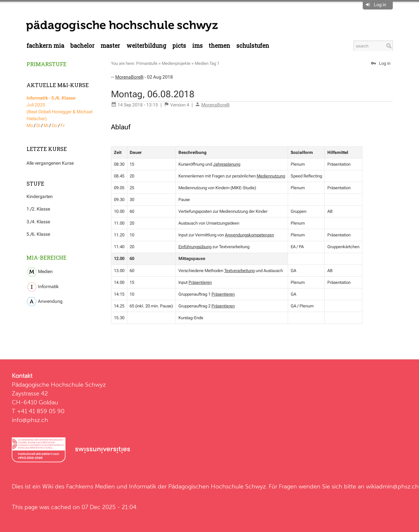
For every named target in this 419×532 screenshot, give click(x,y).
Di (38, 125)
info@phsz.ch (30, 420)
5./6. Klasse (38, 234)
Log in (380, 5)
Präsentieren (200, 282)
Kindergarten (40, 196)
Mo (30, 125)
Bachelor (82, 46)
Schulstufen (253, 46)
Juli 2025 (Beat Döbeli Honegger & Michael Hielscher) (59, 108)
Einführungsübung (195, 247)
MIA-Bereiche (46, 257)
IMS (197, 46)
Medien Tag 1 (207, 63)
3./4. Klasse (38, 222)
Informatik (43, 287)
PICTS (179, 46)
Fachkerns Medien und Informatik (111, 486)
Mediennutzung (271, 176)
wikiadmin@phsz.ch (392, 486)
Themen (219, 46)
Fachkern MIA (45, 46)
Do (55, 125)
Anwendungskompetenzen (249, 235)
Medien (40, 272)
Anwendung (45, 302)
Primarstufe (46, 64)
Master (110, 46)
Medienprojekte (176, 63)
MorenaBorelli (129, 77)
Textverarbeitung (239, 271)
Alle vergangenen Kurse (50, 163)
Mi (46, 125)
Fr (63, 125)
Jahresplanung (227, 164)
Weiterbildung (146, 46)
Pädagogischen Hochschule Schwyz (217, 486)
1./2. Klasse (38, 209)
